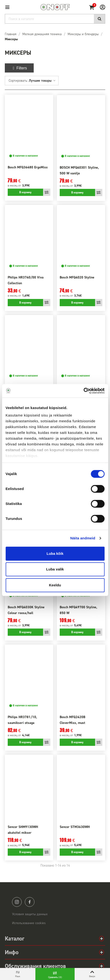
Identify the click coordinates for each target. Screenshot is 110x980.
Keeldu (55, 585)
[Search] (55, 19)
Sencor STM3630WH (75, 827)
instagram (17, 902)
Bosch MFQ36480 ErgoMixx (28, 167)
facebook (30, 902)
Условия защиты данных (30, 914)
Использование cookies (29, 923)
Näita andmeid (83, 538)
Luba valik (55, 569)
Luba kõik (55, 553)
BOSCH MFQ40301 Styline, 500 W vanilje (79, 170)
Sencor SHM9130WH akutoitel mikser (23, 830)
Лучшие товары (42, 81)
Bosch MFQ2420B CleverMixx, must (72, 720)
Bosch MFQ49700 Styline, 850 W (78, 610)
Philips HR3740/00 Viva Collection (26, 280)
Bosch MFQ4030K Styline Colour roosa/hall (26, 610)
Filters (19, 68)
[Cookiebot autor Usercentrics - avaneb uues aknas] (83, 391)
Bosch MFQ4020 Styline (77, 277)
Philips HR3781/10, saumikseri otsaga (22, 720)
